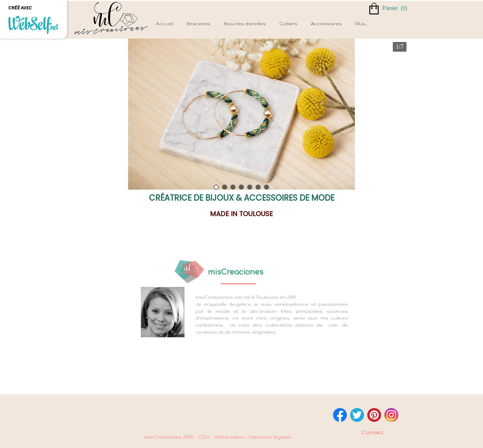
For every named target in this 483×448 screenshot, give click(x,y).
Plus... (361, 23)
